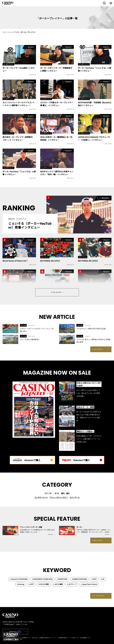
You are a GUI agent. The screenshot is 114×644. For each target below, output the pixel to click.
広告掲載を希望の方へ (63, 638)
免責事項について (27, 638)
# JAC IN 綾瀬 (58, 584)
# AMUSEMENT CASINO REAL (42, 579)
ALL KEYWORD (99, 596)
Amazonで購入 (39, 460)
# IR (103, 579)
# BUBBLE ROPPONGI (79, 579)
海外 (68, 493)
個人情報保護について (85, 638)
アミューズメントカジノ (59, 497)
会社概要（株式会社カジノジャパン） (48, 638)
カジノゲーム (75, 497)
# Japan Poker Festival (89, 584)
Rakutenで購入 (88, 460)
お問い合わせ (35, 638)
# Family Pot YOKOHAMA (19, 579)
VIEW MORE (97, 349)
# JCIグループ (72, 584)
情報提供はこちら (16, 632)
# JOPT (31, 584)
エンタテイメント (41, 497)
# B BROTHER (62, 579)
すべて (57, 493)
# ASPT (94, 579)
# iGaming (21, 584)
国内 (63, 493)
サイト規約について (74, 638)
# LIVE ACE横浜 (44, 584)
